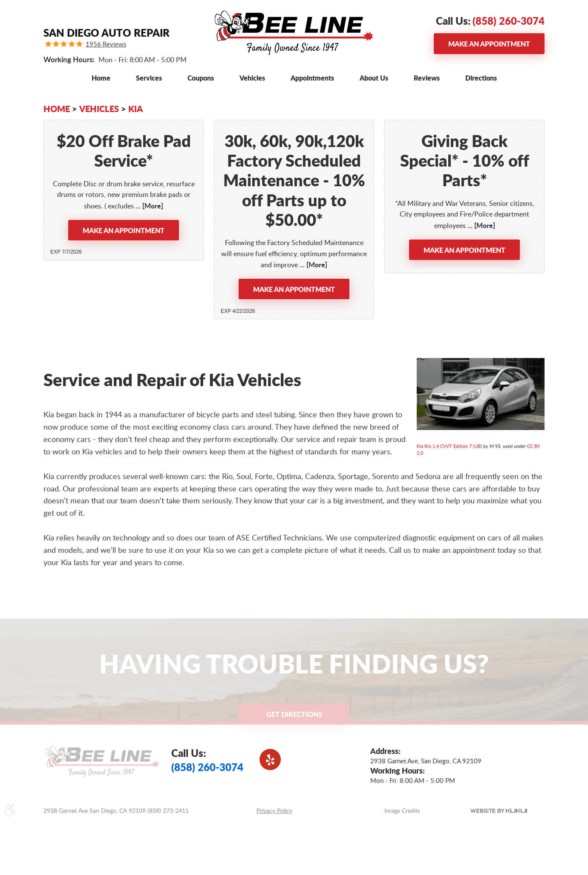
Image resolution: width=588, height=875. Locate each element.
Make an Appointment (489, 44)
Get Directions (294, 714)
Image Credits (402, 810)
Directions (481, 78)
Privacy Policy (274, 810)
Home (101, 78)
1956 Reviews (106, 44)
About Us (374, 78)
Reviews (427, 78)
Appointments (312, 78)
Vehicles (252, 78)
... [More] (148, 206)
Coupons (201, 78)
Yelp (270, 759)
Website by (499, 811)
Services (149, 78)
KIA (135, 109)
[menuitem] (101, 78)
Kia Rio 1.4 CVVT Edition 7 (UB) (449, 446)
